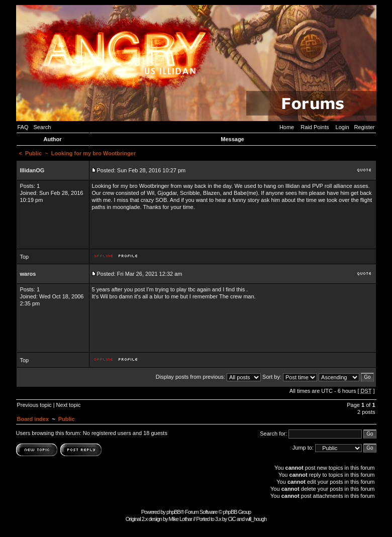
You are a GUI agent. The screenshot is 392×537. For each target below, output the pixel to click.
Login (342, 127)
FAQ (23, 127)
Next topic (69, 405)
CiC (231, 519)
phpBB (173, 512)
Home (287, 127)
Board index (33, 419)
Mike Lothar (180, 519)
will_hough (256, 519)
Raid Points (315, 127)
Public (33, 153)
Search (42, 127)
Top (25, 257)
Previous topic (34, 405)
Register (365, 127)
